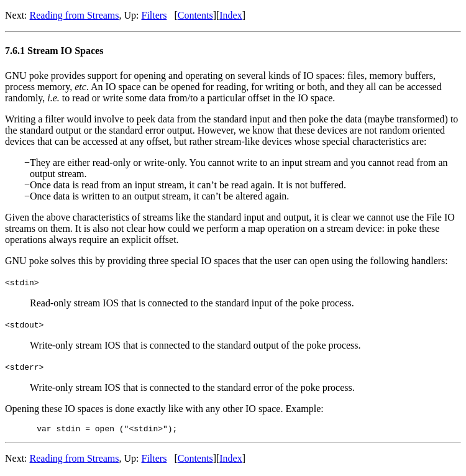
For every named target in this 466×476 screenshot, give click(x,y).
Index (231, 15)
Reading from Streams (75, 15)
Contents (195, 15)
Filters (154, 15)
